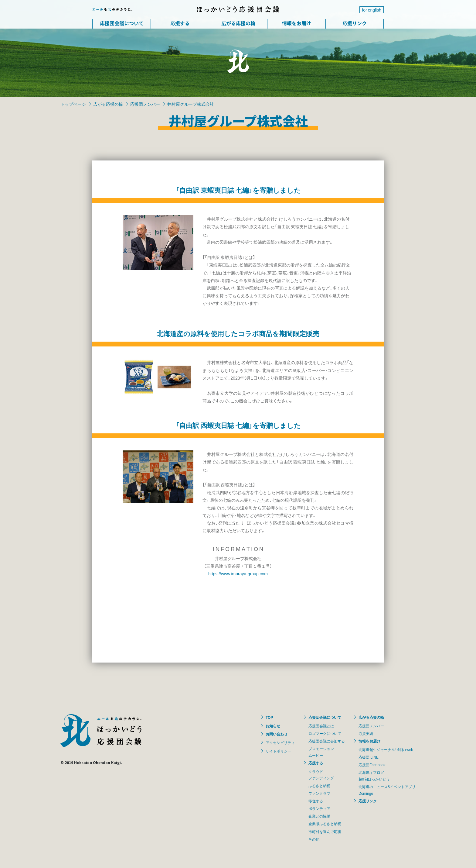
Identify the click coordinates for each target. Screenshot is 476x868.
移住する (316, 801)
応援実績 (366, 733)
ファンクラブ (319, 793)
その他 (314, 839)
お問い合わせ (277, 734)
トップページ (73, 104)
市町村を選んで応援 (325, 832)
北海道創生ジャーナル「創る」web (386, 749)
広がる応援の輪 (238, 23)
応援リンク (355, 23)
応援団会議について (122, 23)
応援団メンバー (145, 104)
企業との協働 (319, 816)
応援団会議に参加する (327, 741)
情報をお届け (297, 23)
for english (372, 10)
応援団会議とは (321, 726)
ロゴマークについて (325, 733)
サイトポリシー (278, 751)
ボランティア (319, 808)
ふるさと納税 (319, 786)
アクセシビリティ (280, 742)
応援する (180, 23)
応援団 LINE (369, 757)
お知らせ (273, 726)
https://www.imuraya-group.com (238, 573)
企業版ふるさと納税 (325, 824)
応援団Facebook (372, 765)
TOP (269, 717)
